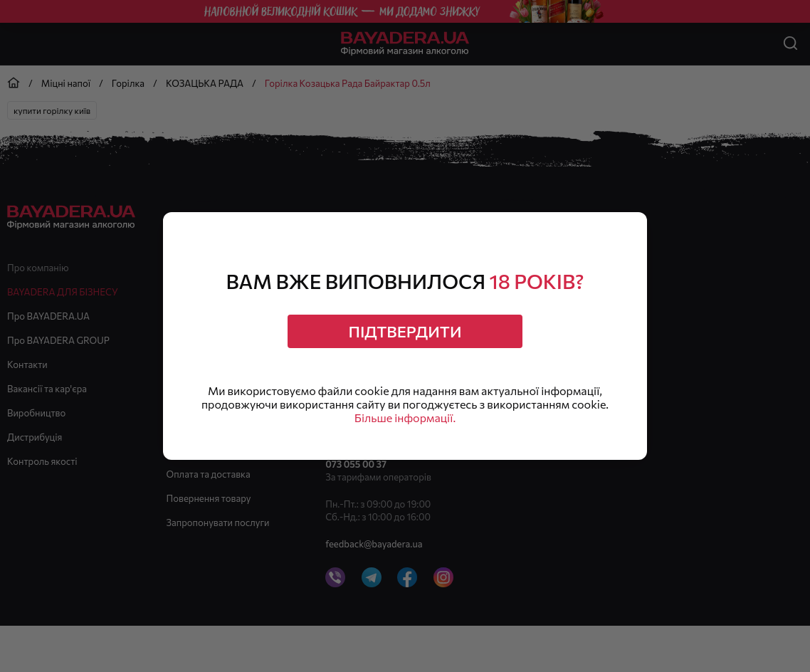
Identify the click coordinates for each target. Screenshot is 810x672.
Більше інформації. (405, 418)
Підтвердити (405, 331)
